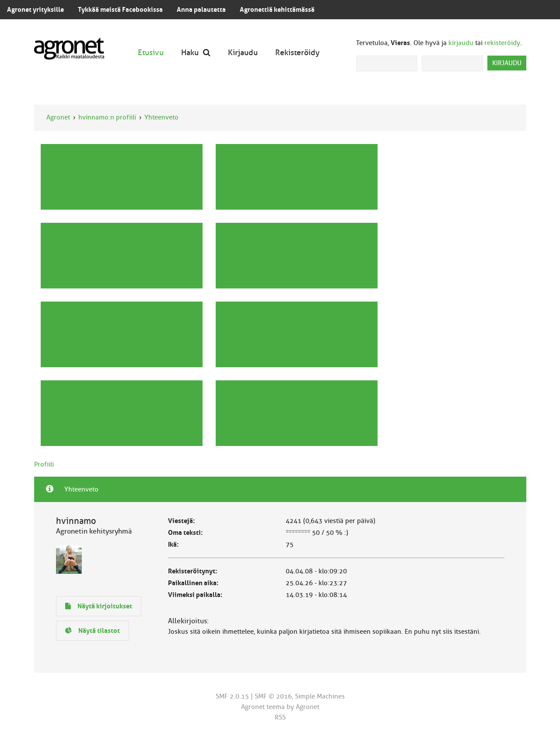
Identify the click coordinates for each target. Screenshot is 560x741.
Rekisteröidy (297, 52)
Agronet (58, 117)
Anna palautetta (201, 10)
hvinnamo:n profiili (107, 117)
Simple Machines (320, 696)
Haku (196, 52)
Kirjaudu (243, 52)
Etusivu (151, 52)
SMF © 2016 (273, 696)
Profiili (44, 464)
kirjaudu (461, 43)
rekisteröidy (502, 43)
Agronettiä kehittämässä (277, 10)
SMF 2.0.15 (232, 696)
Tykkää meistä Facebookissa (120, 10)
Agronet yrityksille (35, 10)
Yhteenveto (161, 117)
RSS (280, 717)
